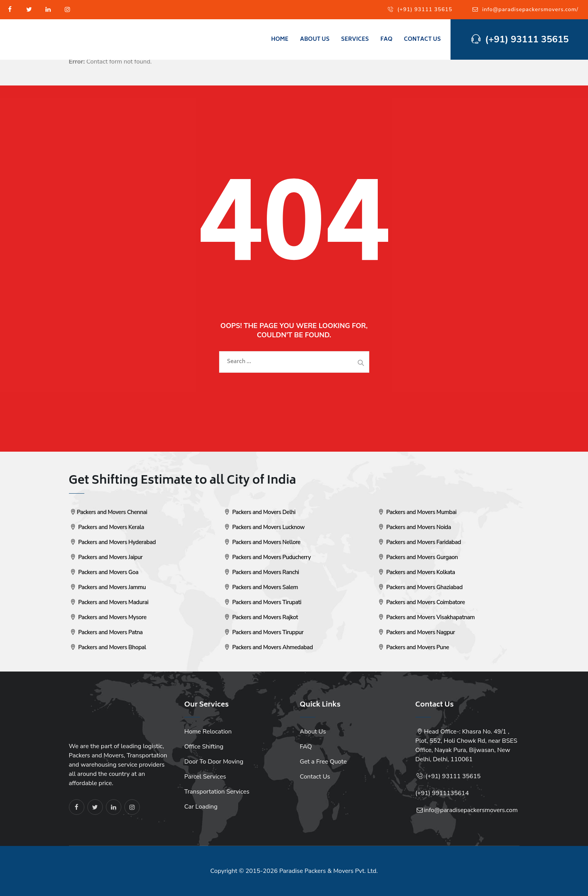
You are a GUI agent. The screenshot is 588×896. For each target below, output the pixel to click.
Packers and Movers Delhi (259, 512)
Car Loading (201, 807)
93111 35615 (461, 776)
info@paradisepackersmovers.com (471, 810)
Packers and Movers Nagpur (416, 632)
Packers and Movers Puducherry (267, 557)
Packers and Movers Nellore (262, 542)
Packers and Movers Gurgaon (417, 557)
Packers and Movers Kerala (107, 527)
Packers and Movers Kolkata (416, 572)
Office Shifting (204, 747)
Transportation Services (217, 792)
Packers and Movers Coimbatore (421, 602)
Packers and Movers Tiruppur (263, 632)
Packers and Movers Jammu (107, 587)
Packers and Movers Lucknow (264, 527)
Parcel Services (205, 777)
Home (280, 39)
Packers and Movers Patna (106, 632)
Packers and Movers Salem (260, 587)
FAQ (386, 39)
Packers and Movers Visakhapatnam (426, 617)
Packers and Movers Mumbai (417, 512)
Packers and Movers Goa (104, 572)
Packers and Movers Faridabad (419, 542)
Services (355, 39)
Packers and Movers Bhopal (108, 647)
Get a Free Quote (323, 762)
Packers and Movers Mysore (108, 617)
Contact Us (422, 39)
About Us (315, 39)
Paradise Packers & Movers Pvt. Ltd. (328, 871)
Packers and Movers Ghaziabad (420, 587)
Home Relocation (208, 732)
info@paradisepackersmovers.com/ (530, 9)
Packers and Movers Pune (413, 647)
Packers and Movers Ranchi (261, 572)
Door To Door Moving (214, 762)
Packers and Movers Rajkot (260, 617)
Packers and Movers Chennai (108, 512)
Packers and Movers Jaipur (106, 557)
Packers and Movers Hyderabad (112, 542)
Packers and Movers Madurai (109, 602)
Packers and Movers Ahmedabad (268, 647)
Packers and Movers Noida (414, 527)
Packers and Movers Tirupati (262, 602)
